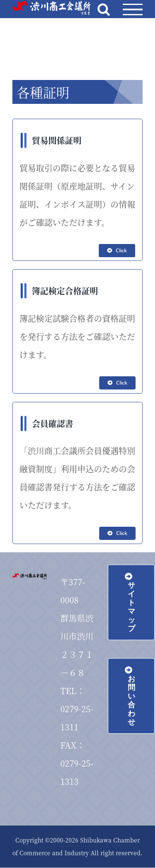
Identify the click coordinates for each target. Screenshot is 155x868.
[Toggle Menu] (133, 10)
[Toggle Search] (104, 9)
